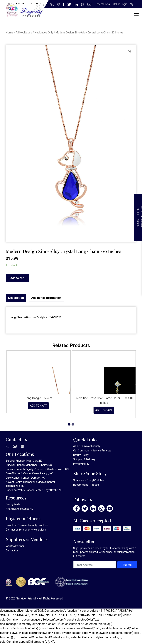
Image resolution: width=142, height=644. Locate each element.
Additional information (46, 298)
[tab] (16, 298)
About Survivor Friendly (87, 446)
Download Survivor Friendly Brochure (27, 525)
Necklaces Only (44, 33)
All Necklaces (24, 33)
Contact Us (12, 530)
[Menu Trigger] (136, 15)
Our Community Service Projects (92, 451)
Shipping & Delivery (84, 459)
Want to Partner (15, 546)
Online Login (120, 4)
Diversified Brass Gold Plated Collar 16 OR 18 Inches (104, 400)
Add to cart (17, 278)
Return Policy (81, 455)
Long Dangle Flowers (39, 398)
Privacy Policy (81, 464)
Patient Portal (103, 4)
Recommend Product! (86, 485)
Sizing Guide (13, 504)
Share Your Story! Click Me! (89, 480)
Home (9, 33)
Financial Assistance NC (20, 509)
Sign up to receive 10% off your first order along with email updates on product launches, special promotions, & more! (105, 552)
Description (16, 298)
